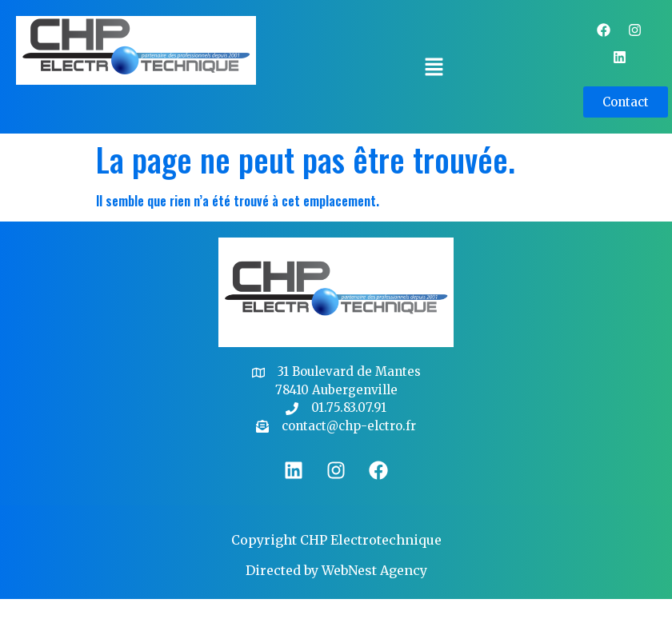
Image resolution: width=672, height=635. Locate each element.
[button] (434, 67)
